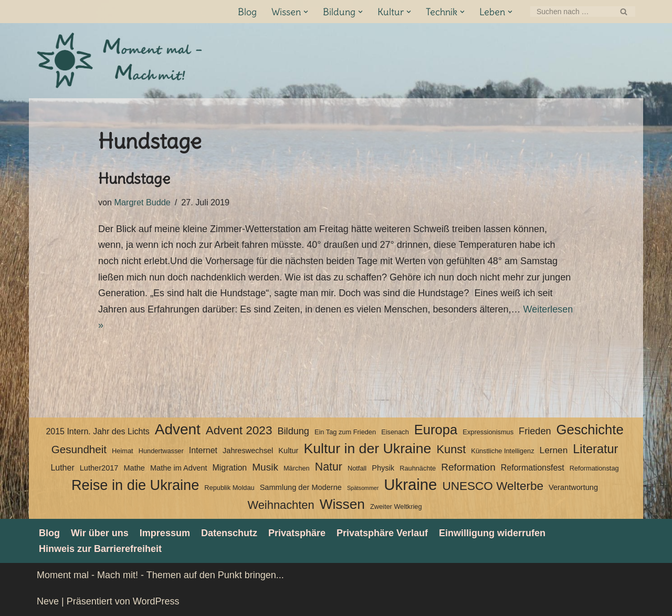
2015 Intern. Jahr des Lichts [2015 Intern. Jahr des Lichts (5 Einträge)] (97, 431)
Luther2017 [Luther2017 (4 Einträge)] (99, 468)
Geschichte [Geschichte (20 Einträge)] (590, 430)
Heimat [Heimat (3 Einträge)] (123, 451)
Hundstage (134, 179)
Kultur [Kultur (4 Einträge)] (288, 451)
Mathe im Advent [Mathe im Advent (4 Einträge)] (178, 468)
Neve (48, 601)
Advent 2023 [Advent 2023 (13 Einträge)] (239, 430)
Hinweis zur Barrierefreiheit (100, 549)
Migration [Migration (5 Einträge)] (229, 468)
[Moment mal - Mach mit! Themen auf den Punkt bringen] (121, 61)
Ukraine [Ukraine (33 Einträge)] (410, 485)
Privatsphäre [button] (297, 533)
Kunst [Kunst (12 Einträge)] (451, 449)
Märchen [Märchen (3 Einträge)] (297, 468)
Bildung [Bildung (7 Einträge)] (293, 431)
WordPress (156, 601)
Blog (247, 12)
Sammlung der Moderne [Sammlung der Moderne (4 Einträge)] (301, 487)
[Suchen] (571, 12)
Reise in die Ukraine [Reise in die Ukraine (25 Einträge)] (135, 485)
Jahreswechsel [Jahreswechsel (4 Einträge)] (248, 451)
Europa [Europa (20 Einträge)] (436, 430)
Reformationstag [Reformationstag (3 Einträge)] (594, 468)
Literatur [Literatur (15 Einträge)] (595, 449)
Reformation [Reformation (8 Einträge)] (468, 467)
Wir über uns (100, 533)
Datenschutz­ (229, 533)
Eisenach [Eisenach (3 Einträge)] (395, 432)
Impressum (165, 533)
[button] (306, 12)
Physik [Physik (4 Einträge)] (383, 468)
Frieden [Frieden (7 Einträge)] (535, 431)
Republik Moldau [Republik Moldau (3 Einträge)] (229, 488)
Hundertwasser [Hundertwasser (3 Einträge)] (161, 451)
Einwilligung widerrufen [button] (492, 533)
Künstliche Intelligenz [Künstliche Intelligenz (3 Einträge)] (502, 451)
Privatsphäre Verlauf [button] (382, 533)
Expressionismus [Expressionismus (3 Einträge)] (488, 432)
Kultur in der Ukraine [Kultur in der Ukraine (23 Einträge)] (367, 448)
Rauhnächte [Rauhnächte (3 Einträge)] (418, 468)
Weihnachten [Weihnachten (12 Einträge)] (281, 505)
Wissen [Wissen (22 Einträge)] (342, 504)
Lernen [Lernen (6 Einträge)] (554, 450)
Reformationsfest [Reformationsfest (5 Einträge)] (533, 468)
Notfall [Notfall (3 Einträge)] (357, 468)
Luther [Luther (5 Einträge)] (62, 468)
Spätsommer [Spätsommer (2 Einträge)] (363, 488)
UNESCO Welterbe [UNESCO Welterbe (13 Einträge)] (493, 486)
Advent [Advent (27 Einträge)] (178, 430)
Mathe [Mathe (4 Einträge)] (134, 468)
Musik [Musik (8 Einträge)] (265, 467)
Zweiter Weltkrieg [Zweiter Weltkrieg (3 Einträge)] (396, 507)
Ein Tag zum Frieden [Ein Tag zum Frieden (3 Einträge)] (345, 432)
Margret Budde (143, 202)
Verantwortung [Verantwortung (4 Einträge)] (573, 487)
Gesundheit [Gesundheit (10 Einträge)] (79, 449)
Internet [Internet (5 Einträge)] (203, 450)
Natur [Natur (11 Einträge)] (329, 467)
